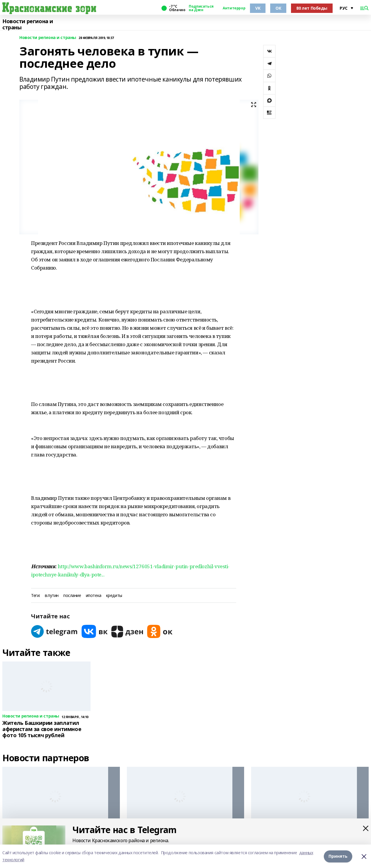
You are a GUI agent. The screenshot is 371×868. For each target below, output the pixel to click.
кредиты (114, 596)
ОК (278, 8)
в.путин (52, 596)
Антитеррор (234, 8)
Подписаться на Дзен (201, 8)
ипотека (94, 596)
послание (72, 596)
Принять (338, 856)
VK (258, 8)
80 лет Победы (312, 8)
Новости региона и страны (28, 24)
